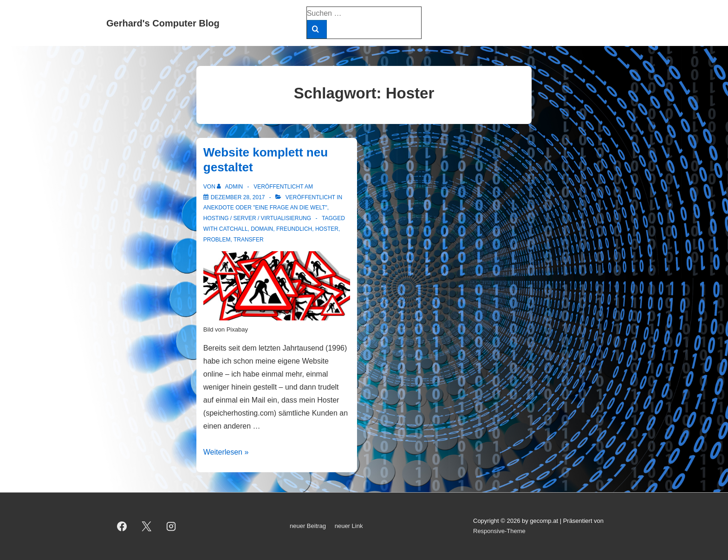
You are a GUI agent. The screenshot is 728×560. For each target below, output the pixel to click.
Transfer (249, 240)
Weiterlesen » (226, 452)
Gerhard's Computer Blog (163, 23)
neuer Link (349, 526)
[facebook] (122, 526)
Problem (217, 240)
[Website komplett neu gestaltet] (238, 197)
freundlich (294, 229)
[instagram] (171, 526)
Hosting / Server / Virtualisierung (257, 218)
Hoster (327, 229)
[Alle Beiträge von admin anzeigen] (231, 187)
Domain (262, 229)
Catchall (234, 229)
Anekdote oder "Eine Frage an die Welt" (265, 208)
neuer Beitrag (308, 526)
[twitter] (147, 526)
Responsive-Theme (499, 531)
